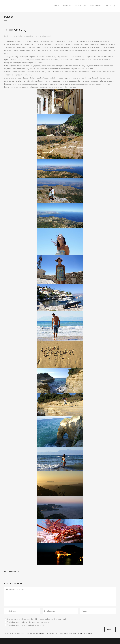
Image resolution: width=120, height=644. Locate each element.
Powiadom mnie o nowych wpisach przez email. (26, 625)
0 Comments (47, 36)
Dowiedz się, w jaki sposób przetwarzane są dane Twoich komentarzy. (65, 633)
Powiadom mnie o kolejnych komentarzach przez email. (29, 622)
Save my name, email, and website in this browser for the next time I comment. (36, 619)
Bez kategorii (25, 36)
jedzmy (37, 36)
